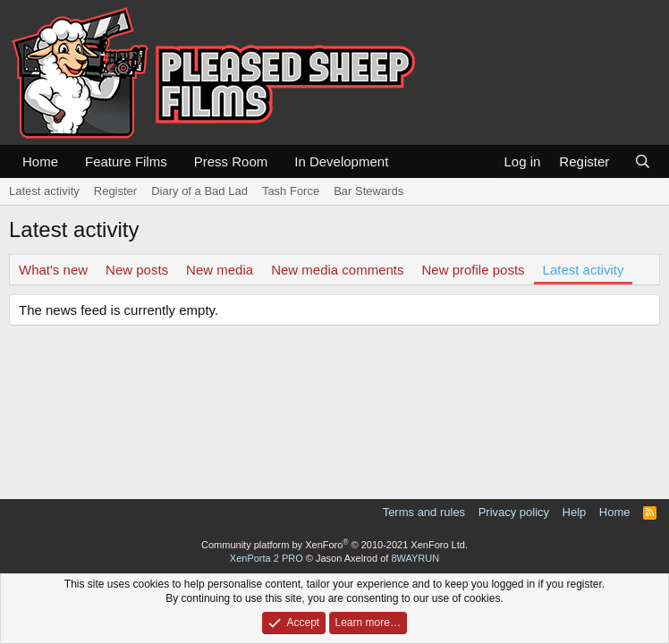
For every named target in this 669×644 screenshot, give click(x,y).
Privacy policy (514, 512)
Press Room (231, 161)
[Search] (643, 161)
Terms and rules (424, 512)
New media (220, 270)
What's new (53, 270)
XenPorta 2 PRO (267, 558)
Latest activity (44, 191)
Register (115, 191)
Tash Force (291, 191)
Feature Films (126, 161)
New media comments (337, 270)
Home (40, 161)
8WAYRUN (415, 558)
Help (575, 512)
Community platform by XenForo (334, 545)
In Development (341, 161)
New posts (137, 270)
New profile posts (474, 270)
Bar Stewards (368, 191)
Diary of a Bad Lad (199, 191)
